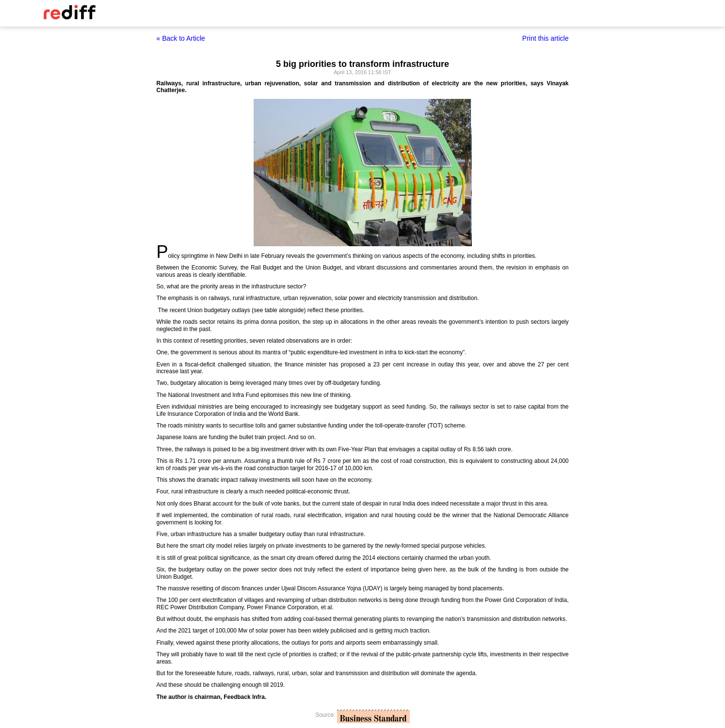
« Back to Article (181, 38)
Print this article (546, 38)
